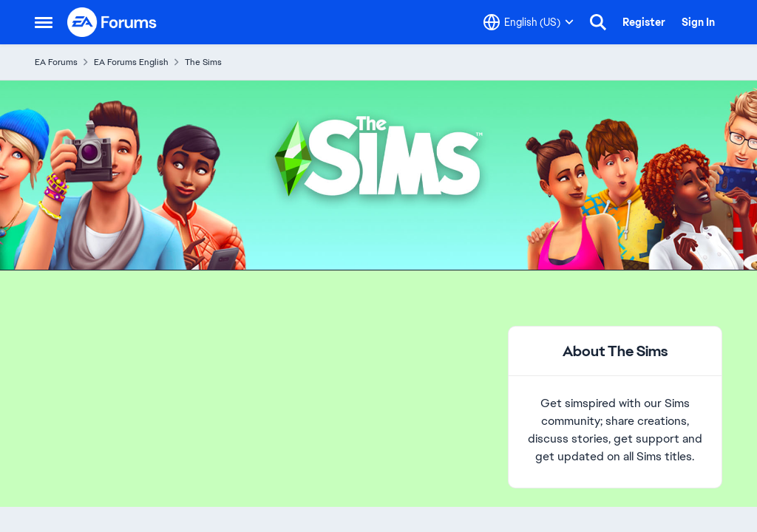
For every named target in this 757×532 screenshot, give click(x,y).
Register (644, 22)
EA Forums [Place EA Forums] (56, 62)
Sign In (698, 22)
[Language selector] (529, 22)
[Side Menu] (44, 22)
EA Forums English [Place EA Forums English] (131, 62)
